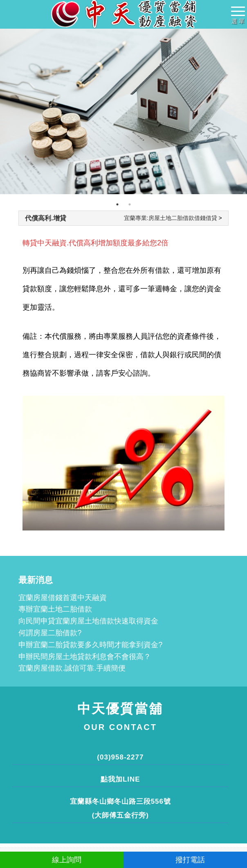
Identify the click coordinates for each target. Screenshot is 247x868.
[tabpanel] (123, 112)
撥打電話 (185, 860)
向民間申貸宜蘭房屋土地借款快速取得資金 (88, 621)
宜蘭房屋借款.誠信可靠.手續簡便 (72, 668)
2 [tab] (130, 204)
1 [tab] (117, 204)
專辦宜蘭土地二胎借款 (55, 609)
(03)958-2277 (120, 757)
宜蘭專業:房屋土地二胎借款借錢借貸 (171, 218)
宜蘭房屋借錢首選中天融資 (63, 598)
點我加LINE (120, 779)
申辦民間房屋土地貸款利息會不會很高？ (85, 657)
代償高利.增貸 (45, 218)
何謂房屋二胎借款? (50, 633)
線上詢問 (62, 860)
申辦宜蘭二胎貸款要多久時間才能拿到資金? (90, 645)
